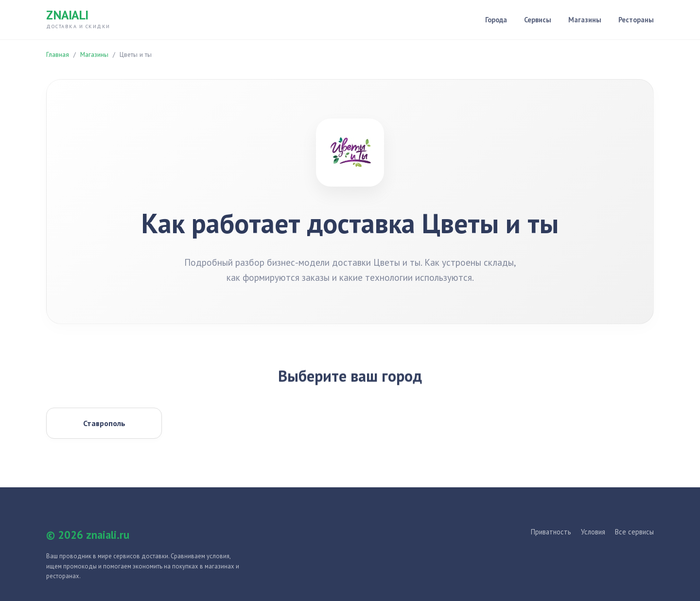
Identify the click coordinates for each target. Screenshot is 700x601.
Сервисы (538, 20)
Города (496, 20)
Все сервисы (634, 532)
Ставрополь (104, 423)
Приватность (551, 532)
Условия (593, 532)
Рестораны (636, 20)
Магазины (585, 20)
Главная (58, 55)
